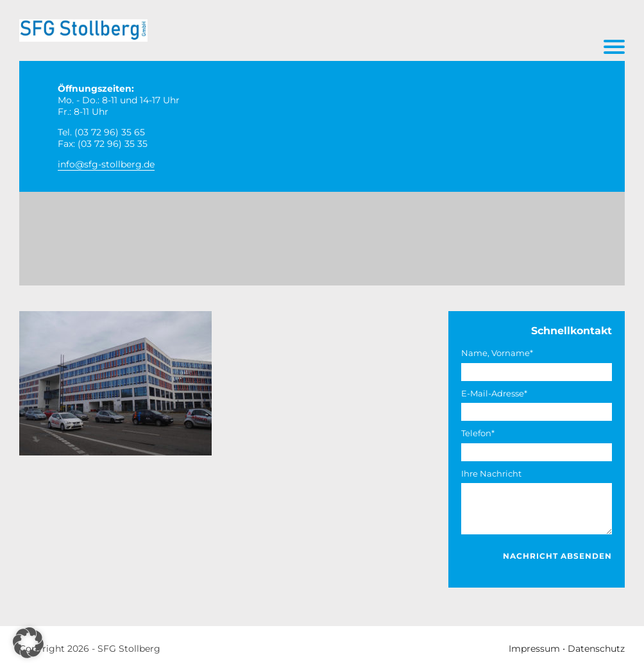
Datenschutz (596, 649)
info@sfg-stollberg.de (106, 164)
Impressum (534, 649)
